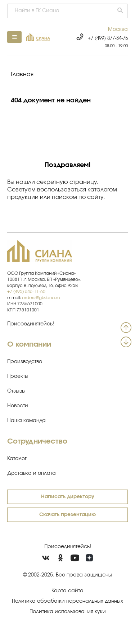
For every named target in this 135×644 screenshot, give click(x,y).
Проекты (18, 376)
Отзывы (16, 391)
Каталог (17, 459)
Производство (25, 362)
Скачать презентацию (67, 515)
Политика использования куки (68, 612)
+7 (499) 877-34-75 (108, 39)
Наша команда (26, 421)
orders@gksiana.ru (41, 298)
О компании (29, 344)
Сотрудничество (37, 441)
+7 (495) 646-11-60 (26, 292)
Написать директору (68, 497)
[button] (118, 30)
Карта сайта (67, 591)
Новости (18, 406)
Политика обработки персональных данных (67, 601)
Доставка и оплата (31, 473)
